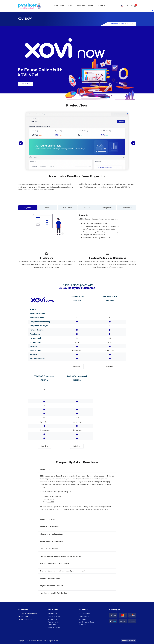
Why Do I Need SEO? (47, 519)
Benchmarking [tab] (126, 208)
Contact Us (101, 6)
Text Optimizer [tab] (107, 208)
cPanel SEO (83, 625)
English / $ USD (129, 641)
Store (63, 6)
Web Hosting (52, 614)
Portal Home (114, 24)
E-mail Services (84, 616)
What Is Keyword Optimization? (52, 542)
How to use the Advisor (49, 549)
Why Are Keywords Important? (52, 534)
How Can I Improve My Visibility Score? (55, 593)
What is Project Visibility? (50, 578)
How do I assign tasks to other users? (54, 564)
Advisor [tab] (48, 208)
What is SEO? (45, 470)
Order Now (77, 366)
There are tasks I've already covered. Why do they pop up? (62, 571)
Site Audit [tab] (87, 208)
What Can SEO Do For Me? (50, 527)
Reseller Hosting (54, 622)
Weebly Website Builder (87, 622)
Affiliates (91, 6)
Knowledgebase (80, 6)
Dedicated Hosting (55, 616)
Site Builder (83, 619)
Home (56, 6)
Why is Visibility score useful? (51, 586)
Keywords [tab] (28, 208)
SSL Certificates (84, 614)
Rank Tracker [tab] (67, 208)
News (70, 6)
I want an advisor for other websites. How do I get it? (60, 556)
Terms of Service (54, 628)
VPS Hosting (52, 619)
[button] (21, 143)
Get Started (25, 84)
